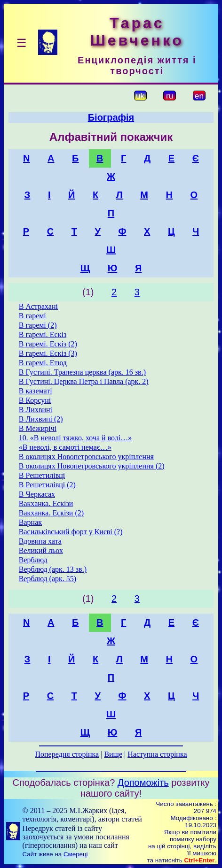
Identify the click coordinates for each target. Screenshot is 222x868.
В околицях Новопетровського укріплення (86, 457)
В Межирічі (38, 428)
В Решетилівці (42, 475)
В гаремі (32, 316)
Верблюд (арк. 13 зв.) (53, 569)
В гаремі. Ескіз (43, 334)
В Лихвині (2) (41, 419)
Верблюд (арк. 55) (48, 579)
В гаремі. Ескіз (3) (48, 353)
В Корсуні (35, 400)
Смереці (76, 854)
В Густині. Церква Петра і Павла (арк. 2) (84, 381)
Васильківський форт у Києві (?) (71, 532)
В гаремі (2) (38, 325)
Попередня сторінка (67, 754)
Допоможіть (143, 783)
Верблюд (33, 560)
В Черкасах (37, 494)
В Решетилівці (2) (47, 485)
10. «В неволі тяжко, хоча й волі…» (75, 438)
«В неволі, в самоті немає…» (65, 447)
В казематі (36, 391)
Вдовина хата (40, 541)
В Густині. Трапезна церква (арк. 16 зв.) (82, 372)
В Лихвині (36, 410)
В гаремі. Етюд (43, 363)
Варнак (30, 522)
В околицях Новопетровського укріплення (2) (92, 466)
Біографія (111, 117)
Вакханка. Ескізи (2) (51, 513)
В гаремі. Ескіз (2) (48, 344)
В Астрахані (38, 306)
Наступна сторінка (157, 754)
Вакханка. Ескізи (46, 503)
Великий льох (41, 550)
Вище (113, 754)
